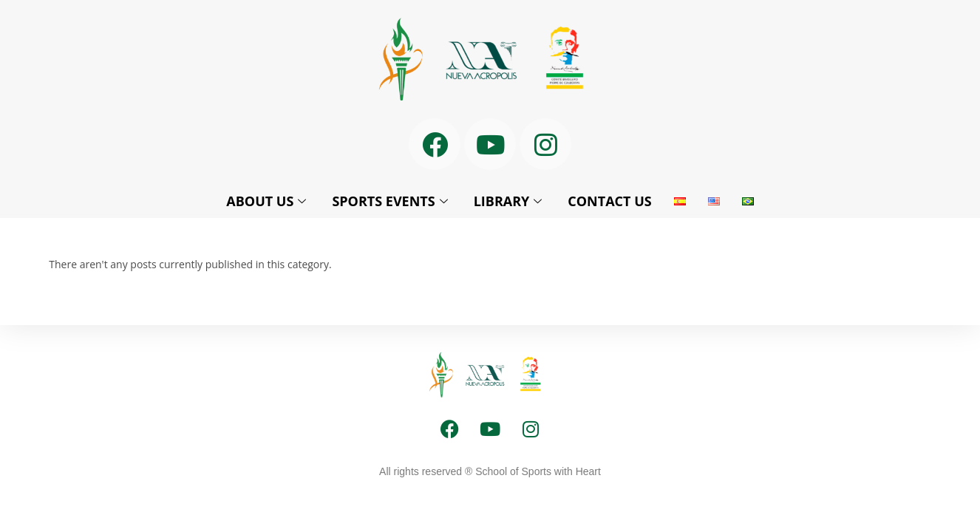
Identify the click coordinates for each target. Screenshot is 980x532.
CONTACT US (609, 201)
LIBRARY (510, 201)
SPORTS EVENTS (391, 201)
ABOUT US (268, 201)
